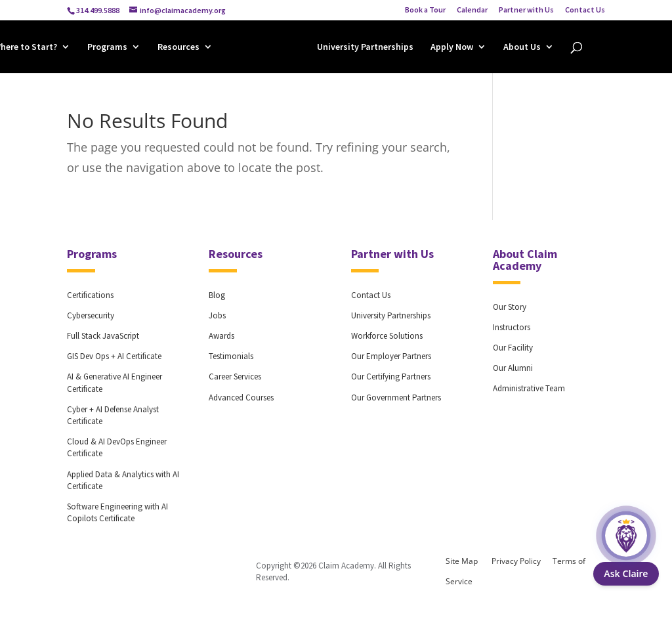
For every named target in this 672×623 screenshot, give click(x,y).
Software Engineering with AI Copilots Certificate (117, 512)
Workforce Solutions (387, 336)
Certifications (90, 295)
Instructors (512, 327)
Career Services (235, 376)
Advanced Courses (241, 397)
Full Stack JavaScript (103, 336)
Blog (217, 295)
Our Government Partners (396, 397)
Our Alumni (513, 368)
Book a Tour (425, 10)
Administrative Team (529, 388)
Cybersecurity (91, 315)
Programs (107, 49)
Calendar (472, 10)
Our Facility (513, 348)
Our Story (510, 307)
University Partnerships (365, 49)
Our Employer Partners (391, 356)
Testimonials (231, 356)
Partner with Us (526, 10)
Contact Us (585, 10)
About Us (522, 49)
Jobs (217, 315)
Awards (221, 336)
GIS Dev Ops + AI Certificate (114, 356)
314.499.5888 (98, 10)
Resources (178, 49)
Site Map (462, 561)
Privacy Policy (516, 561)
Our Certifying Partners (391, 376)
